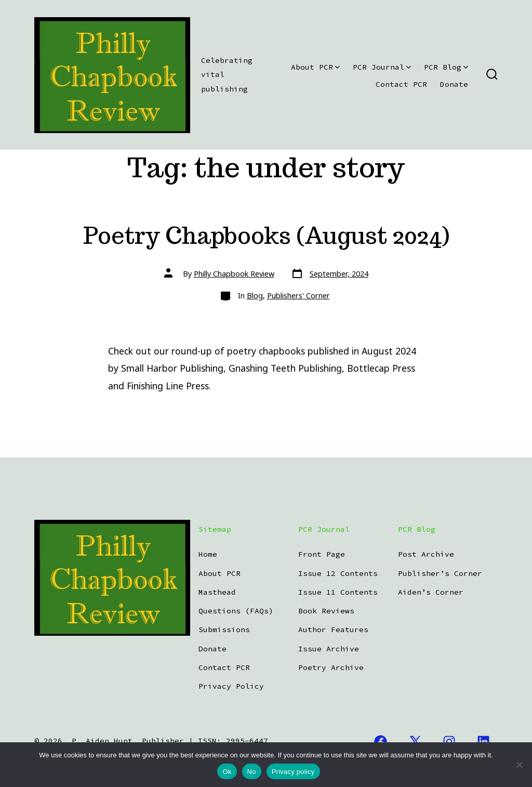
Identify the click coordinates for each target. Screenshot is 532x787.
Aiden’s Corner (431, 592)
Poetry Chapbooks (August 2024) (266, 235)
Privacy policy (293, 772)
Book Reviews (326, 611)
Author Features (333, 629)
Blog (255, 296)
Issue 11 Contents (338, 592)
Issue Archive (329, 649)
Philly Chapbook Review (234, 274)
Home (208, 554)
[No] (519, 765)
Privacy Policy (231, 686)
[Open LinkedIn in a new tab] (483, 742)
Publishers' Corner (298, 296)
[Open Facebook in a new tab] (381, 742)
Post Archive (426, 554)
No (252, 772)
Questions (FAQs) (236, 611)
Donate (454, 84)
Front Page (322, 554)
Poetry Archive (331, 667)
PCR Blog (446, 67)
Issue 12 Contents (338, 573)
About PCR (315, 67)
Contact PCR (401, 84)
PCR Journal (382, 67)
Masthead (217, 592)
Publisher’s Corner (440, 573)
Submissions (224, 629)
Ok (227, 772)
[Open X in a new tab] (415, 742)
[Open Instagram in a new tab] (450, 742)
